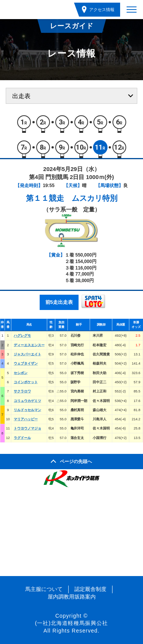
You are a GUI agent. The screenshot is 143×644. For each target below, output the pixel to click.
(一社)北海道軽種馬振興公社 (71, 623)
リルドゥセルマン (27, 410)
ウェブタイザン (26, 363)
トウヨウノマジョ (27, 428)
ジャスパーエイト (27, 354)
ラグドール (22, 438)
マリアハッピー (26, 419)
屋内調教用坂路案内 (72, 597)
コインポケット (26, 382)
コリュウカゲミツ (27, 400)
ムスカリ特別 (95, 198)
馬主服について (44, 589)
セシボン (21, 373)
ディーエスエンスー (29, 345)
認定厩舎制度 (90, 589)
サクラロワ (22, 391)
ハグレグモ (22, 336)
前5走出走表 (59, 302)
